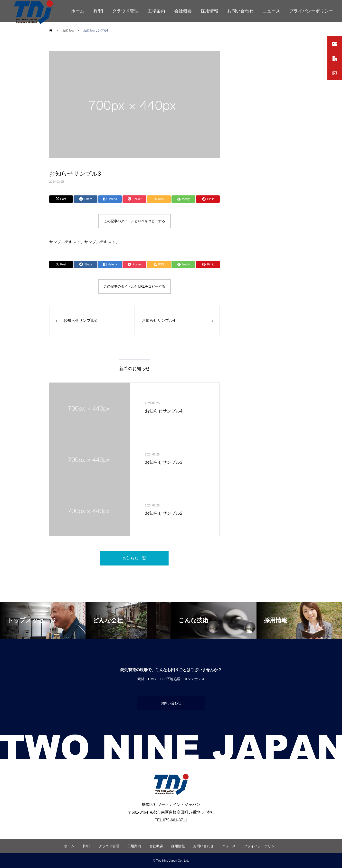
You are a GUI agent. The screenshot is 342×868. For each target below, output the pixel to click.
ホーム (78, 11)
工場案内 (156, 11)
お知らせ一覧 (134, 558)
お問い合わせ (240, 11)
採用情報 (209, 11)
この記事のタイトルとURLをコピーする (134, 221)
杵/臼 (98, 11)
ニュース (271, 11)
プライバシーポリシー (311, 11)
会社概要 (183, 11)
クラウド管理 (125, 11)
